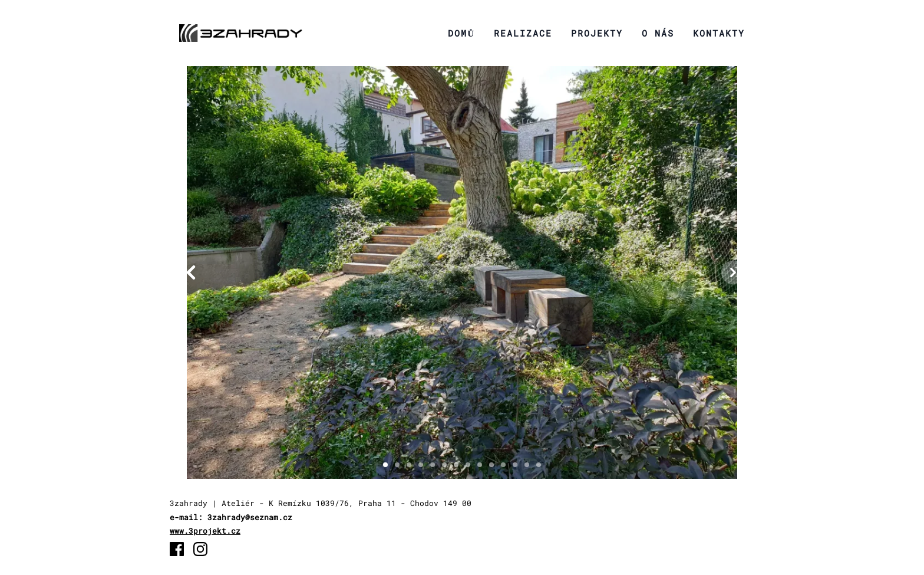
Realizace (523, 33)
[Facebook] (177, 549)
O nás (658, 33)
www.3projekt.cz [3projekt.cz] (205, 531)
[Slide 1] (385, 465)
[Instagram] (200, 549)
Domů (461, 33)
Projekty (597, 33)
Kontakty (719, 33)
